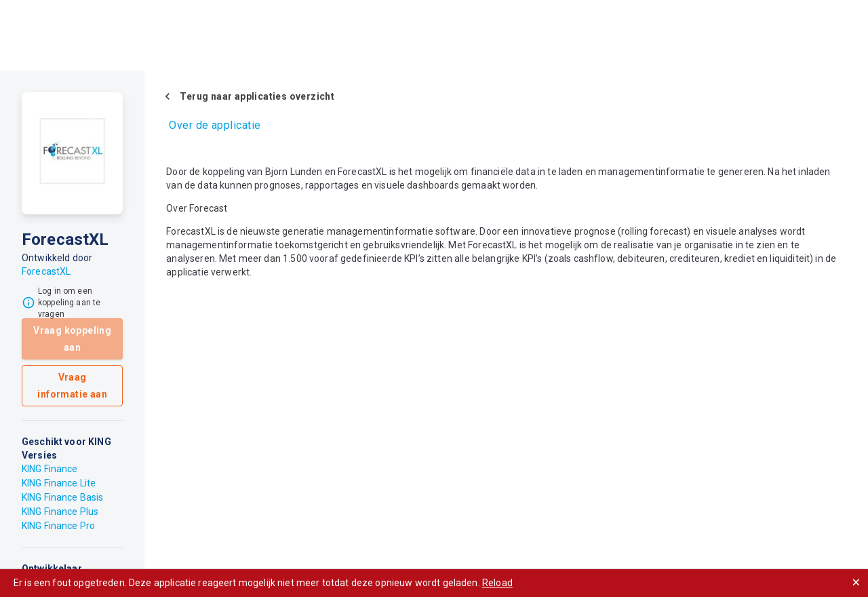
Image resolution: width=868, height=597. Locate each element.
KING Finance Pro (58, 526)
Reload (497, 583)
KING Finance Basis (62, 497)
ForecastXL (46, 271)
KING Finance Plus (60, 512)
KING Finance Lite (59, 483)
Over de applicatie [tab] (215, 125)
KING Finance (50, 469)
